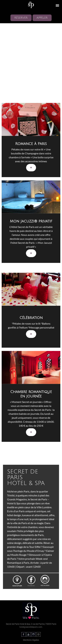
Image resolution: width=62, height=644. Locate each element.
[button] (57, 5)
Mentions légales (31, 640)
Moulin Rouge (18, 555)
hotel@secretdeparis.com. (31, 627)
